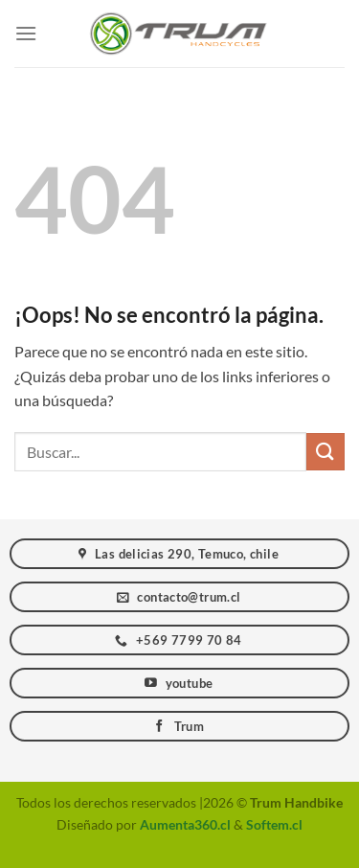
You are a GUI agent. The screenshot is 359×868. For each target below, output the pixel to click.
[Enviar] (325, 452)
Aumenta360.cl (185, 824)
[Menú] (26, 33)
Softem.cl (274, 824)
